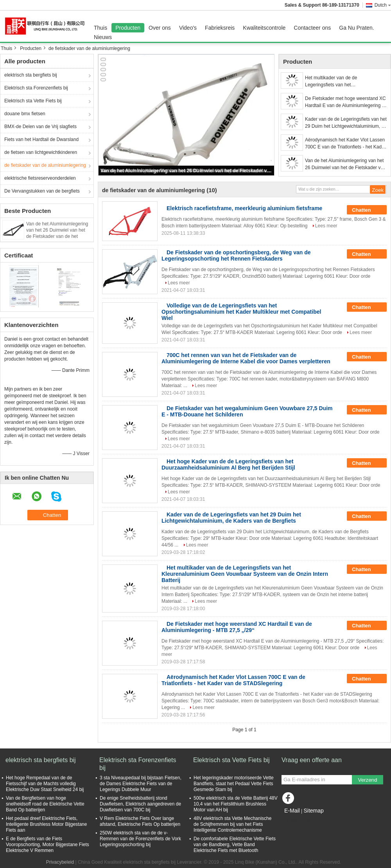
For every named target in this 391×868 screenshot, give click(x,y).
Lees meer (326, 226)
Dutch (383, 5)
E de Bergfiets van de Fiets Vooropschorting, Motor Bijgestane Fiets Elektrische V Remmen (48, 845)
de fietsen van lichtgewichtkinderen (41, 152)
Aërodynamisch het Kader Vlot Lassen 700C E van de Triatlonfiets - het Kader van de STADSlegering (345, 144)
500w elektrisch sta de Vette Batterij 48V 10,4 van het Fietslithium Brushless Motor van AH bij (236, 804)
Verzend (368, 780)
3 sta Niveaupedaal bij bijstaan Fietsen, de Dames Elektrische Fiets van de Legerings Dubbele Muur (141, 784)
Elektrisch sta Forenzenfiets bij (36, 88)
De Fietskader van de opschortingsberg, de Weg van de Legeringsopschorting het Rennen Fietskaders (236, 255)
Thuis (100, 28)
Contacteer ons (312, 28)
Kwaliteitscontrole (264, 28)
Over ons (160, 28)
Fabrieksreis (220, 28)
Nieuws (103, 37)
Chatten (367, 210)
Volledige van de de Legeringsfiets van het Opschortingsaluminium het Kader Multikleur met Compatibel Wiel (241, 312)
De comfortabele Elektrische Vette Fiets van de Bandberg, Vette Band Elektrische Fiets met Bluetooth (235, 845)
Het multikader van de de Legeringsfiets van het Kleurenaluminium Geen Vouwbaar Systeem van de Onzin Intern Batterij (343, 82)
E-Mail (292, 811)
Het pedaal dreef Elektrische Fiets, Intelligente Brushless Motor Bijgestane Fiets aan (46, 824)
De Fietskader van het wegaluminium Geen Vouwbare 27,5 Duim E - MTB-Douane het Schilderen (247, 411)
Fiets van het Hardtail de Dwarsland (41, 139)
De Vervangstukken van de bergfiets (42, 191)
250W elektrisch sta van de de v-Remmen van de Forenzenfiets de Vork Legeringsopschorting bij (140, 839)
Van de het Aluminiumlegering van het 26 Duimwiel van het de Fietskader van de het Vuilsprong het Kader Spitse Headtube (57, 236)
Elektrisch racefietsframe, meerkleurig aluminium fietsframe (244, 208)
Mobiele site (296, 820)
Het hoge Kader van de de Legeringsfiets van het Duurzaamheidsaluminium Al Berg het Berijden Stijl (228, 464)
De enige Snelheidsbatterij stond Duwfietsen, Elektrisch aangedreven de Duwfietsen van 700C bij (140, 804)
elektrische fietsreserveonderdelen (40, 178)
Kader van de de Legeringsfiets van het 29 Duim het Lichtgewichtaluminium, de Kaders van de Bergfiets (346, 123)
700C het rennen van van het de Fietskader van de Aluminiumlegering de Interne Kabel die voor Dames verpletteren (246, 358)
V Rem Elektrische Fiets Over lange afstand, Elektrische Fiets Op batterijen (140, 821)
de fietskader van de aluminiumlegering (45, 165)
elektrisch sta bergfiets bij (31, 75)
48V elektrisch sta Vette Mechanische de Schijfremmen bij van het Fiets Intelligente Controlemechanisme (232, 824)
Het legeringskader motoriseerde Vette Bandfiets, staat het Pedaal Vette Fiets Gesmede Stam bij (234, 784)
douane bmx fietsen (25, 114)
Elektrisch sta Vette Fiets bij (33, 101)
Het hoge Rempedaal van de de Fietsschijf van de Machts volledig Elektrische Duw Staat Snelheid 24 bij (45, 784)
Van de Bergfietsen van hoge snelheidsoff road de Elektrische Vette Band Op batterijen (45, 804)
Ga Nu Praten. (357, 28)
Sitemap (313, 811)
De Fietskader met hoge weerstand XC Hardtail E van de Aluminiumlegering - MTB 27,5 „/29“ (345, 102)
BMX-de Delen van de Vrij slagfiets (40, 127)
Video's (188, 28)
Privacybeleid (60, 862)
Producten (128, 28)
